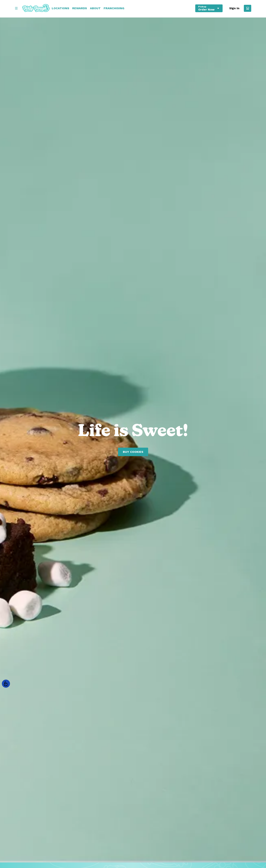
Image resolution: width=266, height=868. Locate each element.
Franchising (114, 8)
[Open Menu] (16, 8)
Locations (60, 8)
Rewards (80, 8)
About (95, 8)
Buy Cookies (133, 452)
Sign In (234, 8)
